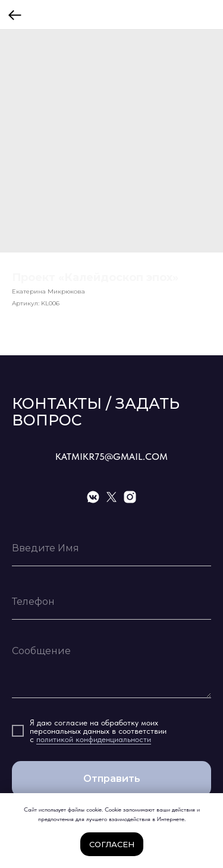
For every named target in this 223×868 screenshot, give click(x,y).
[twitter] (111, 497)
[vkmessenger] (93, 497)
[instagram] (130, 497)
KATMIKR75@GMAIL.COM (111, 457)
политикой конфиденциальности (94, 739)
